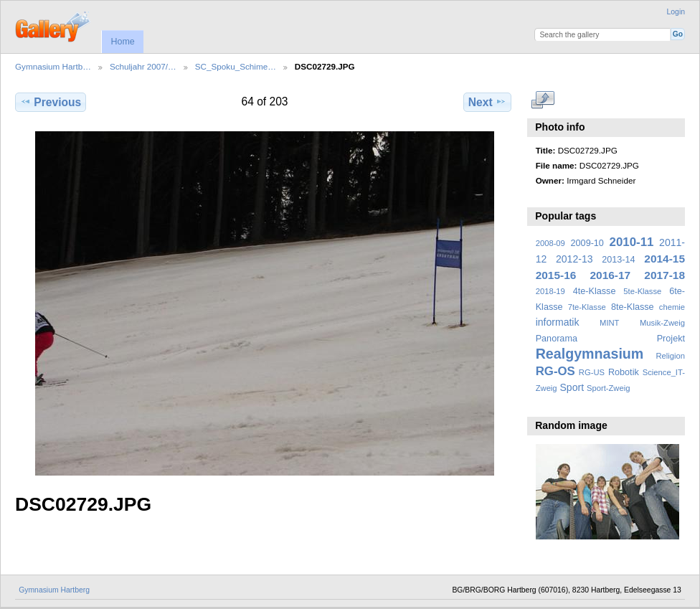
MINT (609, 323)
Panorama (557, 339)
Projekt (671, 339)
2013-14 (618, 260)
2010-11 (632, 242)
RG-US (592, 372)
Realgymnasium (590, 354)
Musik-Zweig (662, 323)
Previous (51, 102)
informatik (558, 322)
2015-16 (556, 275)
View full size (543, 100)
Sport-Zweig (608, 388)
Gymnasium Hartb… (53, 66)
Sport (572, 387)
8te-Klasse (633, 307)
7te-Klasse (587, 307)
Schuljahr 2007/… (143, 66)
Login (676, 12)
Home (122, 42)
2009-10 (587, 243)
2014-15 (664, 259)
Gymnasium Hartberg (54, 590)
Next (487, 102)
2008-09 (550, 243)
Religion (670, 356)
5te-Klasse (642, 291)
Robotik (624, 372)
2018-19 (550, 291)
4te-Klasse (595, 291)
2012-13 (574, 259)
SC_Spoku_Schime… (236, 66)
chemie (672, 307)
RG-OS (555, 371)
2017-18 (664, 275)
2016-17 (611, 275)
